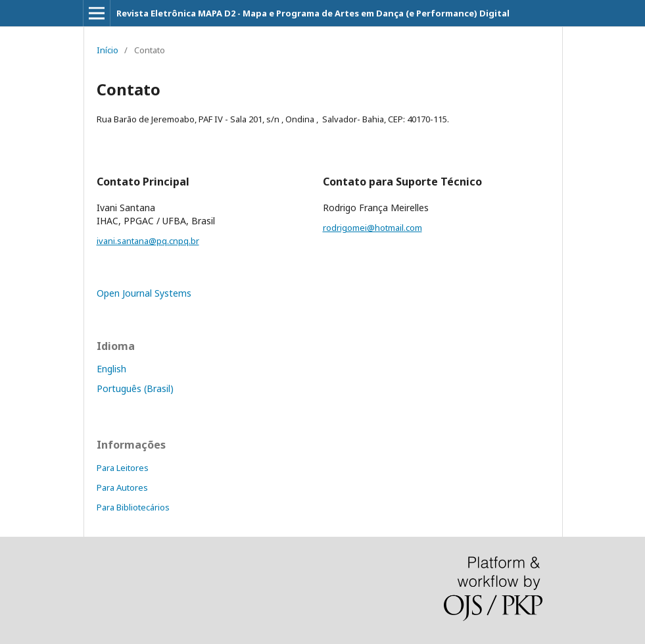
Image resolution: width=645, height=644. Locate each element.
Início (107, 50)
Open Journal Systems (144, 293)
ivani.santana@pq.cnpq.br (148, 241)
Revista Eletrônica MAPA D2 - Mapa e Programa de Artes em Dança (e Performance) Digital (313, 13)
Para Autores (122, 487)
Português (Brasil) (135, 388)
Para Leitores (123, 468)
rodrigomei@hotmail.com (372, 228)
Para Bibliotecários (133, 507)
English (111, 369)
